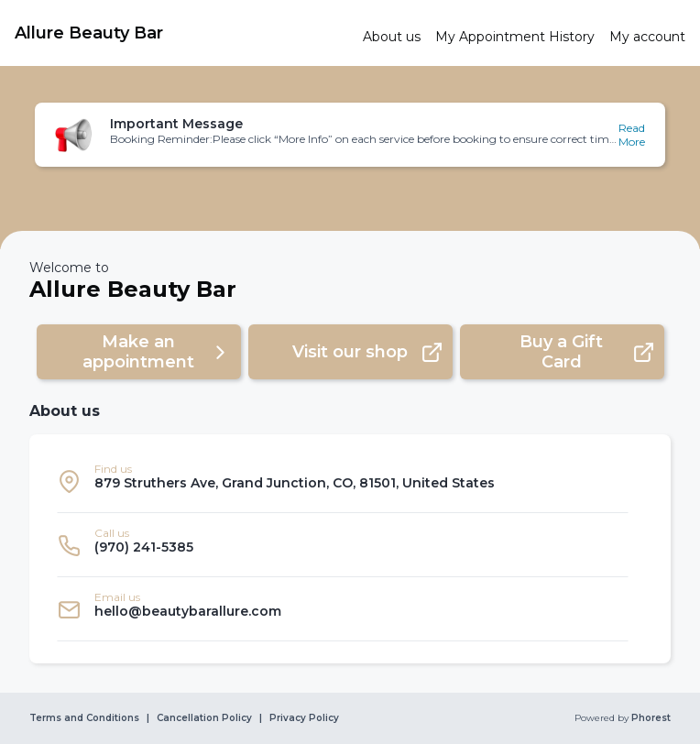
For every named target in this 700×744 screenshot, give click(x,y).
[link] (181, 33)
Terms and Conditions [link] (84, 718)
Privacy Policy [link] (304, 718)
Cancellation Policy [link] (204, 718)
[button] (350, 135)
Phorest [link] (650, 718)
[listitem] (343, 481)
